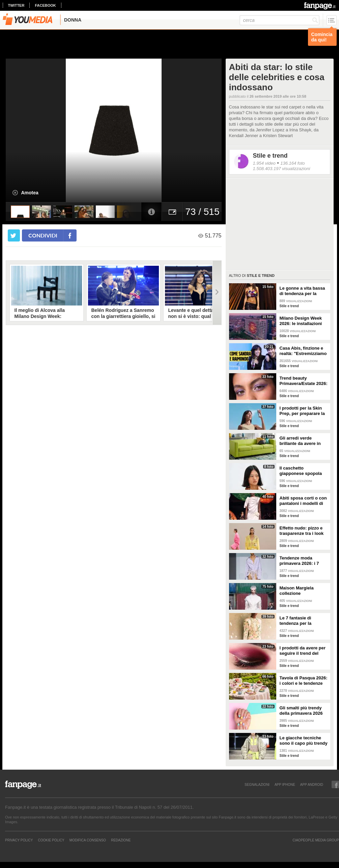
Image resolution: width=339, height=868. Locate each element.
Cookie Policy (51, 840)
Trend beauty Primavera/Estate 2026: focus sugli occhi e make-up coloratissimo (304, 381)
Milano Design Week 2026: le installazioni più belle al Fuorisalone (304, 321)
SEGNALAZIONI (257, 784)
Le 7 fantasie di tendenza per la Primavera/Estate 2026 (303, 621)
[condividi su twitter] (14, 235)
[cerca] (279, 20)
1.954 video (264, 163)
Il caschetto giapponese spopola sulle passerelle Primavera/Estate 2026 (303, 471)
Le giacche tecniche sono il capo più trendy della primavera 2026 (304, 741)
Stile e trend (270, 156)
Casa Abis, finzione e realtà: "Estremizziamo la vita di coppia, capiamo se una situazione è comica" (303, 351)
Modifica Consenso (88, 840)
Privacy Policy (19, 840)
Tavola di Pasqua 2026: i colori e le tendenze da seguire (304, 681)
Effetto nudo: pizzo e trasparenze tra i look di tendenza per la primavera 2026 (302, 531)
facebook (45, 5)
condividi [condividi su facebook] (43, 235)
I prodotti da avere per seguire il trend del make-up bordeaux (303, 651)
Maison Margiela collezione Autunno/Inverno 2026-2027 (303, 591)
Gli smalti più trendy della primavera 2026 (301, 711)
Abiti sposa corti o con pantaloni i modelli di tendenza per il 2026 (303, 501)
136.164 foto (292, 163)
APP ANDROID (312, 784)
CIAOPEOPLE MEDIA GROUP (316, 840)
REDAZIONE (121, 840)
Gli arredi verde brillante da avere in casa (300, 441)
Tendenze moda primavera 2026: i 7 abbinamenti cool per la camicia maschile (302, 561)
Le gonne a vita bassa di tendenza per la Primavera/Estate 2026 (303, 291)
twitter (16, 5)
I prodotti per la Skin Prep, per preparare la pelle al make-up (302, 411)
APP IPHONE (285, 784)
